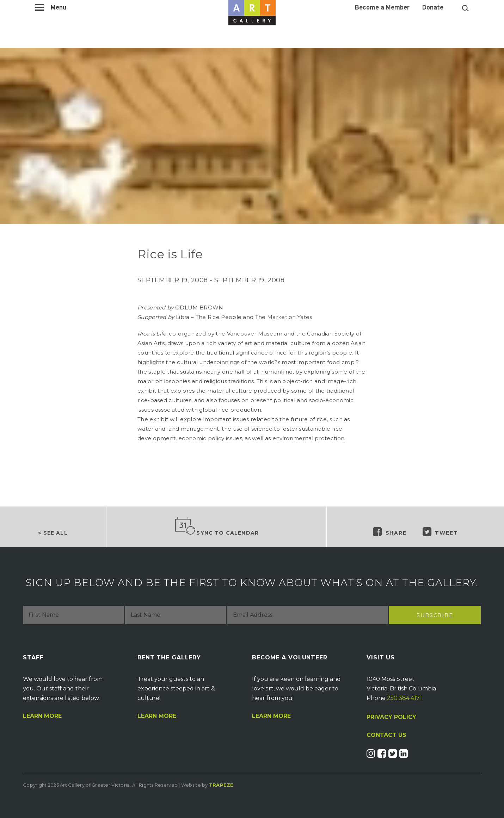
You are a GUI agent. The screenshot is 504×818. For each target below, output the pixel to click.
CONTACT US (386, 735)
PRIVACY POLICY (391, 717)
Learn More (42, 716)
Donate (433, 8)
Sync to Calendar (216, 527)
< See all (53, 533)
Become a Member (382, 8)
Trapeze (221, 785)
